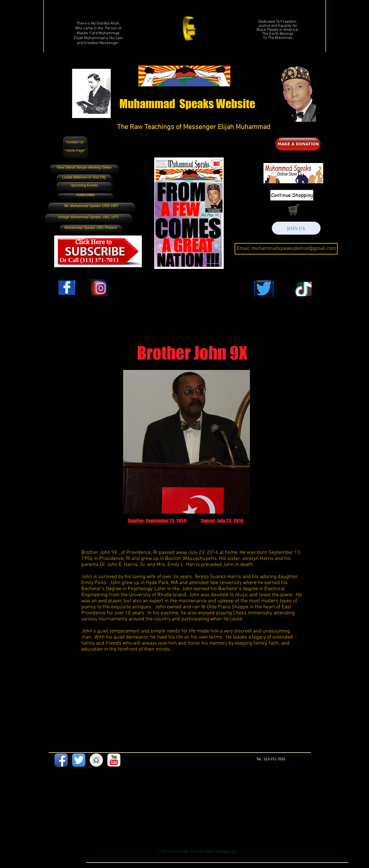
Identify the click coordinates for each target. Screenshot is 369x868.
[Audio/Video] (85, 195)
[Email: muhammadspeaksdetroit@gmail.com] (286, 249)
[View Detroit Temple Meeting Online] (84, 168)
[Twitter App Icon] (79, 760)
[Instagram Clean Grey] (96, 760)
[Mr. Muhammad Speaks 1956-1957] (91, 206)
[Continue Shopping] (292, 195)
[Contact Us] (75, 143)
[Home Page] (75, 151)
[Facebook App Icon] (61, 760)
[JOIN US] (296, 228)
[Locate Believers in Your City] (84, 178)
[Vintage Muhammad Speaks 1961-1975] (88, 218)
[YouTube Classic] (114, 760)
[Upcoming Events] (84, 186)
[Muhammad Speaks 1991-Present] (91, 228)
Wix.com (229, 852)
